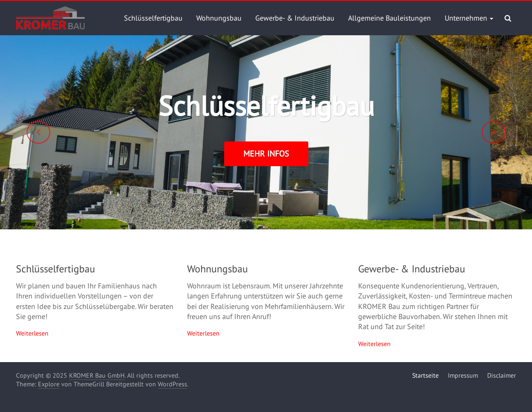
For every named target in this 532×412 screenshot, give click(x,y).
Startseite (425, 375)
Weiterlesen (32, 333)
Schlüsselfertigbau (153, 18)
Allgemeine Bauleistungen (390, 18)
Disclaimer (502, 375)
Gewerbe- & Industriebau (295, 18)
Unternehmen (466, 18)
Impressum (463, 375)
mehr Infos (266, 154)
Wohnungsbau (219, 18)
